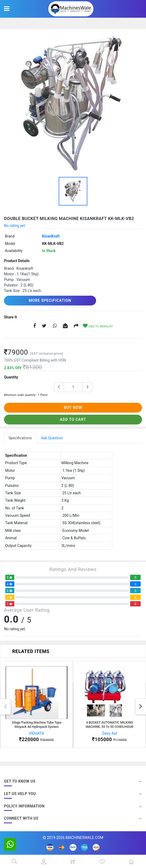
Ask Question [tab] (52, 438)
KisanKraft (51, 236)
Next (141, 707)
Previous (5, 707)
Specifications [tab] (20, 438)
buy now (73, 408)
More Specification (50, 300)
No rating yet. (15, 226)
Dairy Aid (110, 733)
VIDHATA (36, 733)
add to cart (73, 419)
